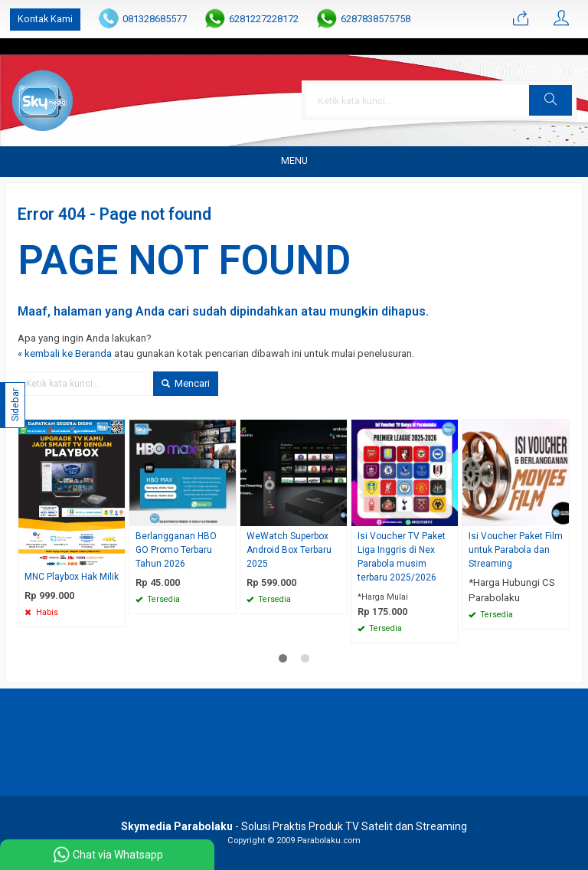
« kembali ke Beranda (65, 353)
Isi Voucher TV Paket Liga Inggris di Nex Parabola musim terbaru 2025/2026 (402, 557)
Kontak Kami (45, 19)
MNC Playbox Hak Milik (72, 577)
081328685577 (155, 19)
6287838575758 (376, 19)
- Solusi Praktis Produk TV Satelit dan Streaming (294, 826)
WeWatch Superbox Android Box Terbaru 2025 (289, 550)
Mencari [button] (186, 383)
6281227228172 (264, 19)
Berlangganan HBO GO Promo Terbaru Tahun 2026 (176, 550)
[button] (550, 100)
